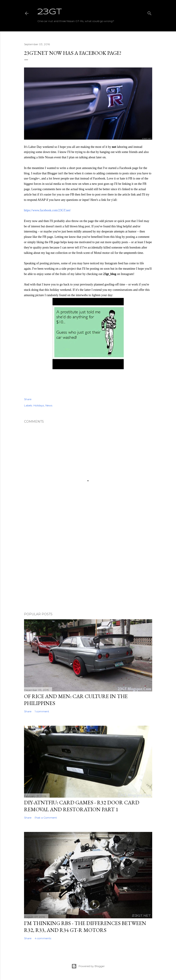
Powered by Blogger (88, 966)
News (49, 405)
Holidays (39, 405)
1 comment (42, 711)
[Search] (150, 12)
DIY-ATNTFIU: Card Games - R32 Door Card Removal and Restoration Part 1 (82, 806)
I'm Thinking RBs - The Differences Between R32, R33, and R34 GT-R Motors (85, 927)
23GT (50, 12)
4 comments (43, 938)
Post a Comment (46, 818)
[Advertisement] (88, 570)
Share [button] (28, 399)
